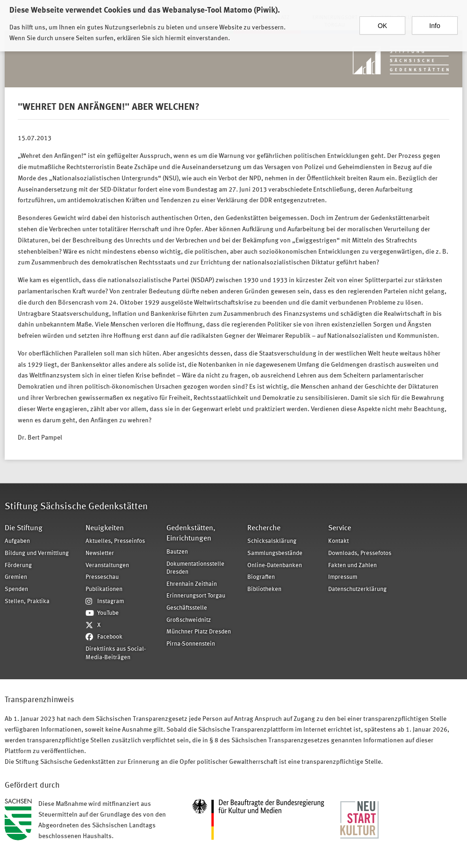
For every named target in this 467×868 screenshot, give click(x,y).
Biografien (261, 577)
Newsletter (100, 553)
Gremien (16, 577)
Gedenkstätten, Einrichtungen (191, 534)
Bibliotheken (264, 589)
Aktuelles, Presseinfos (115, 541)
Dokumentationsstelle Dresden (195, 568)
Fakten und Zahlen (352, 566)
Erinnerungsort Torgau (196, 596)
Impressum (343, 577)
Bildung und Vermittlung (37, 553)
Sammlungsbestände (275, 553)
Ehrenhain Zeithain (192, 584)
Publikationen (104, 589)
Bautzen (177, 552)
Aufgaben (17, 541)
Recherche (264, 528)
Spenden (16, 589)
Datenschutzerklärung (357, 589)
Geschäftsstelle (187, 608)
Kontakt (338, 541)
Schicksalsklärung (272, 541)
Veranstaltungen (107, 566)
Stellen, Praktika (27, 601)
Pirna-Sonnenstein (191, 644)
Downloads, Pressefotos (360, 553)
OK (382, 21)
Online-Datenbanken (275, 566)
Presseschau (102, 577)
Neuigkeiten (105, 528)
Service (340, 528)
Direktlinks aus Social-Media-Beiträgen (116, 653)
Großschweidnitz (189, 620)
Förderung (18, 566)
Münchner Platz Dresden (199, 632)
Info (435, 21)
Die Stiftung (24, 528)
